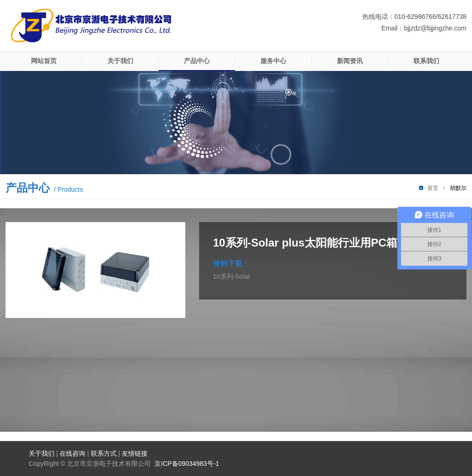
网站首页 (44, 61)
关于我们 (120, 61)
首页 (433, 188)
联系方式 (104, 453)
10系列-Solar (232, 276)
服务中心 (273, 61)
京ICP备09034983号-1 (187, 464)
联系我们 (426, 61)
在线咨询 (72, 453)
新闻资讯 (350, 61)
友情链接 (135, 453)
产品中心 (197, 61)
